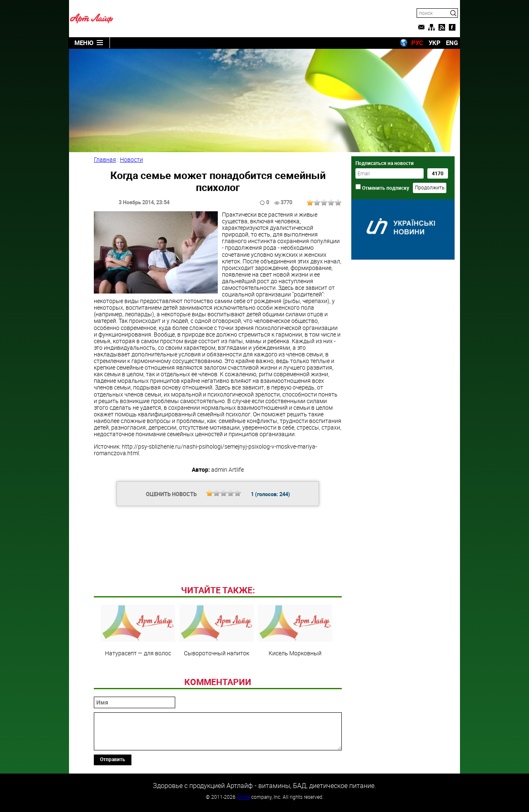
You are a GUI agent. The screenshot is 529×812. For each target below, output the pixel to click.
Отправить (113, 759)
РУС (417, 43)
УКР (435, 43)
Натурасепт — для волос (138, 630)
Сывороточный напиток (217, 630)
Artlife (243, 797)
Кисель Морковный (295, 630)
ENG (452, 43)
